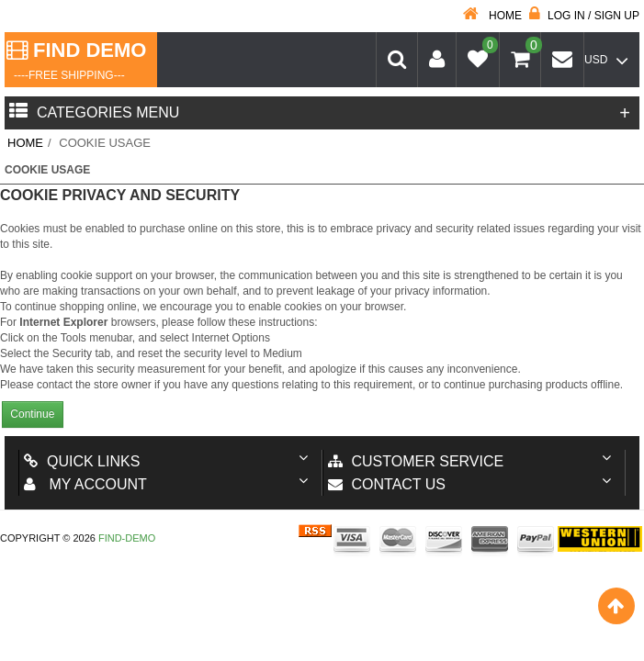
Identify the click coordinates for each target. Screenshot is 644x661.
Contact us (387, 484)
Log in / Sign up (584, 16)
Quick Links (82, 461)
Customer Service (416, 461)
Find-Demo (127, 538)
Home (492, 16)
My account (85, 484)
